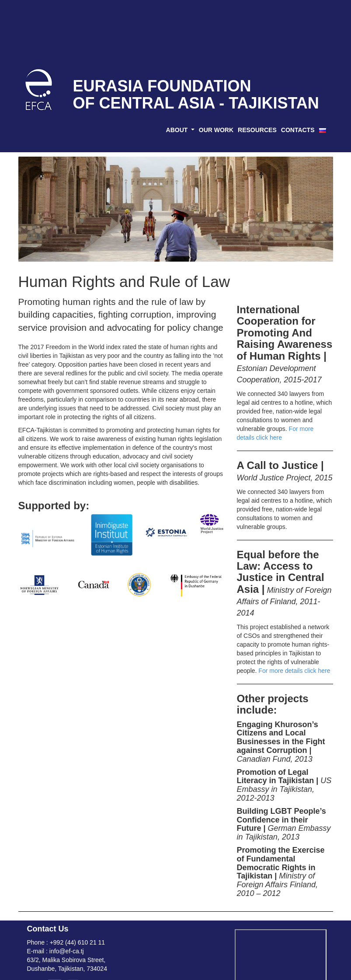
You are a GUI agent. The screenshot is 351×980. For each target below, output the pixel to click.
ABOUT (178, 130)
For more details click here (294, 671)
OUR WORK (216, 130)
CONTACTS (298, 130)
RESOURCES (257, 130)
